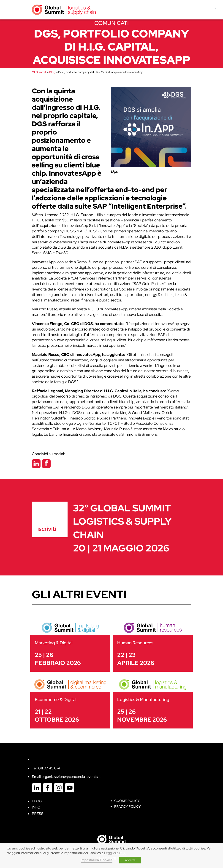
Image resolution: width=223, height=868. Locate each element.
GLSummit (39, 72)
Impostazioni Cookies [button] (97, 860)
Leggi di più (113, 853)
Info (36, 807)
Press (38, 814)
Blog (52, 72)
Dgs (114, 172)
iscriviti (47, 529)
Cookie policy (127, 801)
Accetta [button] (130, 860)
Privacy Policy (127, 807)
